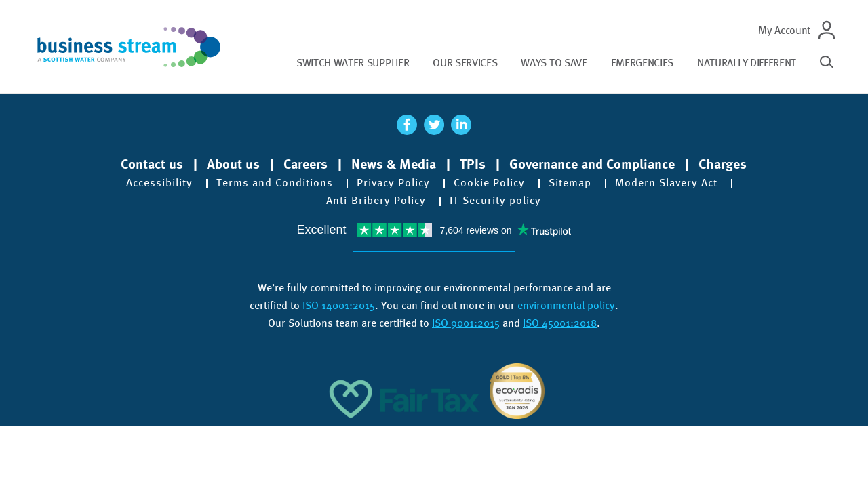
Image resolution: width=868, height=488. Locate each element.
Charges (723, 164)
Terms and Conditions (275, 183)
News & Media (394, 164)
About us (233, 164)
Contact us (152, 164)
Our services (465, 63)
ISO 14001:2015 (339, 305)
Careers (305, 164)
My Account (784, 30)
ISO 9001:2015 (466, 323)
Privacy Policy (393, 183)
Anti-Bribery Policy (376, 201)
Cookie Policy (489, 183)
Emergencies (642, 63)
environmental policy (566, 305)
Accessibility (159, 183)
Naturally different (747, 63)
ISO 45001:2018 (560, 323)
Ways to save (554, 63)
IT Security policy (495, 201)
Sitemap (570, 183)
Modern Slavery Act (666, 183)
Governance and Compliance (592, 164)
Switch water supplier (353, 63)
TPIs (473, 164)
